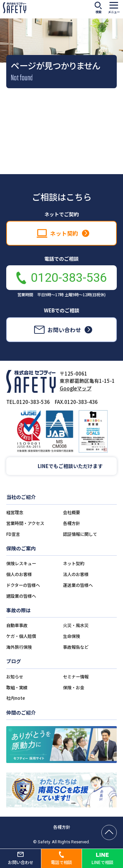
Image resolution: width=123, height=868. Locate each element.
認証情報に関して (80, 534)
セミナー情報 (76, 677)
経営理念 (15, 512)
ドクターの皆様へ (23, 585)
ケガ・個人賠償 (21, 636)
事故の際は (19, 610)
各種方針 (72, 523)
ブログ (14, 661)
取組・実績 (17, 687)
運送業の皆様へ (78, 585)
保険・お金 (74, 687)
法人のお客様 (76, 574)
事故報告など (76, 647)
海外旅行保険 (19, 647)
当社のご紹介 (21, 497)
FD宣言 (13, 534)
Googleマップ (76, 388)
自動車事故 (17, 625)
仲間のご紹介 (21, 712)
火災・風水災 (76, 625)
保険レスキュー (21, 563)
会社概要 (72, 512)
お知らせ (15, 677)
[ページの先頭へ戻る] (109, 833)
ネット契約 (74, 563)
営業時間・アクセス (25, 523)
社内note (16, 698)
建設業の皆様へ (21, 596)
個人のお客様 (19, 574)
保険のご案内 (21, 548)
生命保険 (72, 636)
